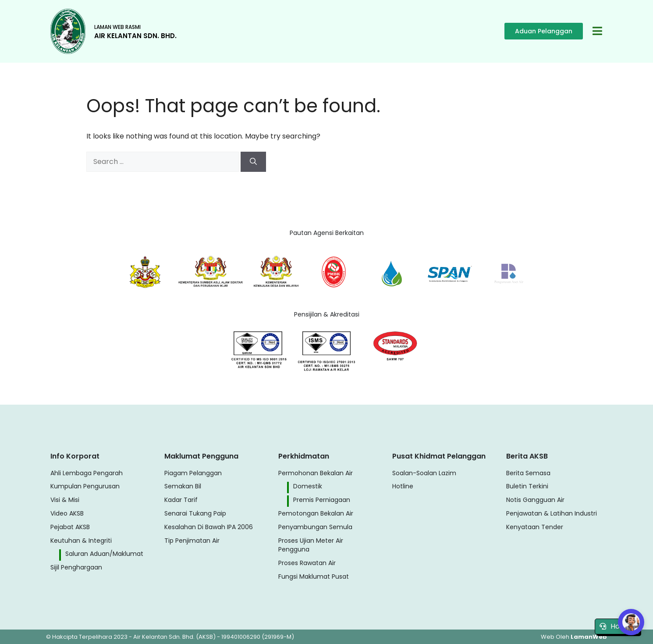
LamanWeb (589, 637)
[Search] (253, 162)
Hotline (617, 626)
